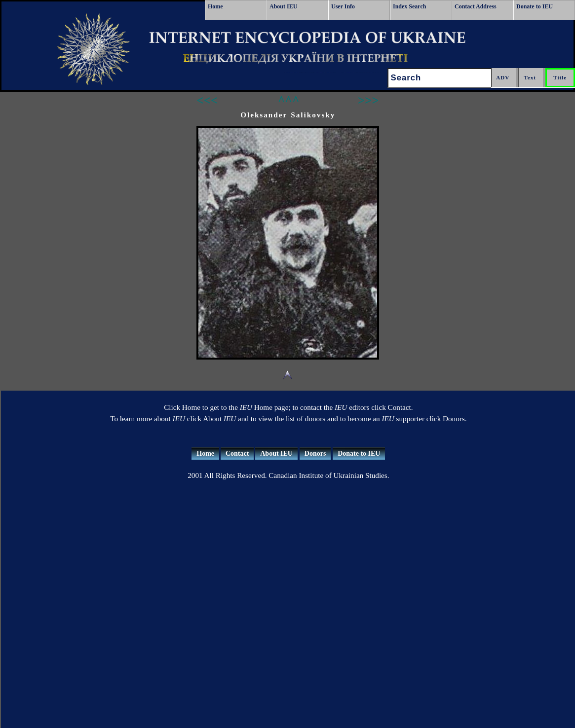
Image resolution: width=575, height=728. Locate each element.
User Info (343, 6)
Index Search (409, 6)
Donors (315, 454)
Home (215, 6)
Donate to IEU (535, 6)
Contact (237, 454)
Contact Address (476, 6)
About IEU (283, 6)
